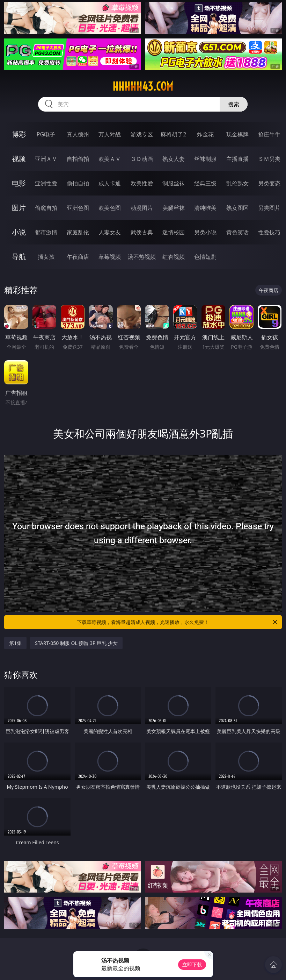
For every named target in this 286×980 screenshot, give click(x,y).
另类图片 (269, 208)
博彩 (19, 134)
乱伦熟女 (237, 183)
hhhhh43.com (143, 86)
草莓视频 (110, 257)
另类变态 (269, 183)
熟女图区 (237, 208)
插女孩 (46, 257)
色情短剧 (205, 257)
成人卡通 (110, 183)
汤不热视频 (142, 257)
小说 (19, 232)
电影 (19, 183)
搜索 (234, 104)
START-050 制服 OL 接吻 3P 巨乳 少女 (76, 643)
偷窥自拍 (46, 208)
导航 (19, 257)
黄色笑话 (237, 232)
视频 (19, 159)
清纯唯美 (205, 208)
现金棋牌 (237, 134)
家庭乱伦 (78, 232)
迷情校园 (174, 232)
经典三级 (205, 183)
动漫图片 (142, 208)
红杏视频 (174, 257)
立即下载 (192, 964)
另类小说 (205, 232)
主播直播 (237, 159)
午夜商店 (78, 257)
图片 (19, 208)
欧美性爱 (142, 183)
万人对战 (110, 134)
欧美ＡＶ (110, 159)
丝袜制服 (205, 159)
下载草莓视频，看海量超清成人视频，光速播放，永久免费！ (177, 622)
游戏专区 (142, 134)
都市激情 (46, 232)
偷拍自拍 (78, 183)
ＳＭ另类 (269, 159)
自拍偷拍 (78, 159)
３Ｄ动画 (142, 159)
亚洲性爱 (46, 183)
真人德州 (78, 134)
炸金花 (205, 134)
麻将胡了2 (173, 134)
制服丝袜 (174, 183)
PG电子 (46, 134)
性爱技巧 (269, 232)
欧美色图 (110, 208)
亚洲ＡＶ (46, 159)
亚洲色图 (78, 208)
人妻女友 (110, 232)
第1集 (15, 643)
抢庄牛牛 (269, 134)
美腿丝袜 (174, 208)
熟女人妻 (174, 159)
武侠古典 (142, 232)
